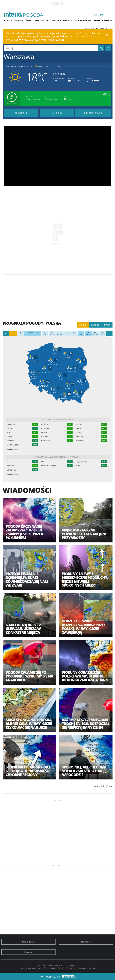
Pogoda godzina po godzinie (21, 113)
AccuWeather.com (104, 28)
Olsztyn (79, 433)
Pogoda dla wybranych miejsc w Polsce (57, 457)
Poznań (45, 437)
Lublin (44, 433)
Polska (8, 20)
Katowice (45, 428)
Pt (21, 333)
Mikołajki (11, 466)
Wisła (78, 466)
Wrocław (79, 441)
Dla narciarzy (83, 20)
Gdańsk (10, 428)
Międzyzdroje (82, 462)
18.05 (45, 333)
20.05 (59, 333)
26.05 (103, 333)
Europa (19, 20)
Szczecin (11, 441)
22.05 (74, 333)
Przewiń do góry (102, 786)
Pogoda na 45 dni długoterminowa (57, 113)
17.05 (38, 333)
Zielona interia (103, 20)
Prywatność (41, 968)
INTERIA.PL (61, 968)
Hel (9, 462)
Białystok (11, 424)
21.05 (67, 333)
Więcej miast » (13, 449)
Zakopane (11, 470)
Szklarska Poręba (49, 466)
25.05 (95, 333)
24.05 (88, 333)
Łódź (9, 433)
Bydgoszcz (46, 424)
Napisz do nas (28, 942)
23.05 (81, 333)
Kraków (79, 424)
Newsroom (86, 942)
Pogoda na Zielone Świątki (93, 113)
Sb (29, 333)
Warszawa (46, 441)
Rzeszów (79, 437)
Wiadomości (42, 20)
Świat (29, 20)
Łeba (43, 462)
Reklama (28, 952)
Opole (10, 437)
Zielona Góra (13, 445)
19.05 (52, 333)
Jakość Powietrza (62, 20)
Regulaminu (73, 965)
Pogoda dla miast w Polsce (57, 419)
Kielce (78, 428)
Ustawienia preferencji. (28, 968)
